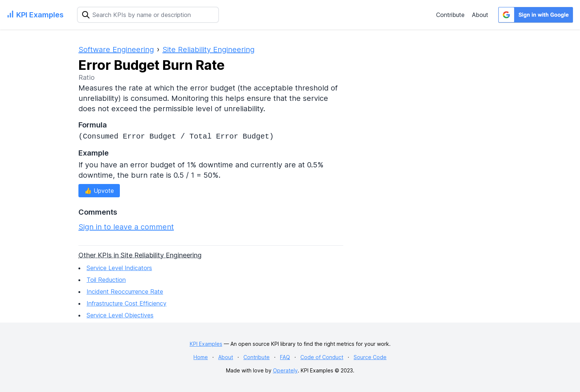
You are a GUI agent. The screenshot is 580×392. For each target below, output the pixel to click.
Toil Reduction (106, 280)
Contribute (450, 15)
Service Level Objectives (120, 315)
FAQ (285, 357)
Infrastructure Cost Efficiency (127, 303)
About (480, 15)
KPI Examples (206, 344)
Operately (285, 370)
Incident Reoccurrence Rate (125, 292)
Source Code (370, 357)
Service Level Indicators (119, 268)
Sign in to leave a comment (126, 227)
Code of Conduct (322, 357)
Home (201, 357)
